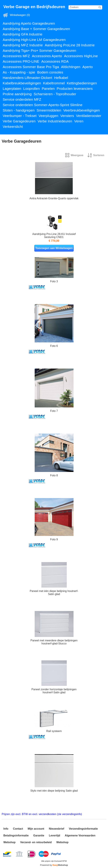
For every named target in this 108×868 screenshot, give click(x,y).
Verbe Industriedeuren (55, 121)
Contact (18, 829)
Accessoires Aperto (47, 56)
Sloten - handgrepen (19, 110)
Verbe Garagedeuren (19, 121)
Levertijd (55, 835)
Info (6, 829)
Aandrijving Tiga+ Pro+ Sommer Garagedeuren (39, 51)
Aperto (87, 67)
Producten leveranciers (75, 89)
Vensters (67, 116)
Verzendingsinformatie (83, 829)
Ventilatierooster (89, 116)
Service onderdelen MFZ (22, 99)
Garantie (39, 835)
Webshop (9, 842)
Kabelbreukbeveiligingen (22, 83)
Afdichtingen (71, 67)
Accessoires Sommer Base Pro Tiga (31, 67)
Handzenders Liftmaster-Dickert (27, 78)
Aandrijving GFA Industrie (23, 34)
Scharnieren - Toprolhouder (55, 94)
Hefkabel (61, 78)
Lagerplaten (12, 89)
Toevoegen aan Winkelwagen (54, 248)
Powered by (54, 865)
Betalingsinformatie (16, 835)
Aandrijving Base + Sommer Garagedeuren (36, 29)
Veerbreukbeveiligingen (81, 110)
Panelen (48, 89)
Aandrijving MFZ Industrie (23, 45)
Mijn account (36, 829)
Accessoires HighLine (81, 56)
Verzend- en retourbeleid (36, 842)
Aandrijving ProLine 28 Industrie (70, 45)
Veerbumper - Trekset (20, 116)
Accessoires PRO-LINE (21, 61)
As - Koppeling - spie (19, 72)
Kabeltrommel (54, 83)
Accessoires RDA (55, 61)
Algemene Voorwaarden (80, 835)
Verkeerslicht (13, 127)
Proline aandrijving (17, 94)
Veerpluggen (48, 116)
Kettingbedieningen (82, 83)
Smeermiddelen (49, 110)
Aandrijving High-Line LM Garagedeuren (34, 40)
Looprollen (32, 89)
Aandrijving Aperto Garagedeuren (29, 23)
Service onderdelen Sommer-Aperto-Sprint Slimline (43, 105)
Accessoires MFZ (16, 56)
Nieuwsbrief (57, 829)
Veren (79, 121)
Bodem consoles (50, 72)
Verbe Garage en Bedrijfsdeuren (34, 7)
